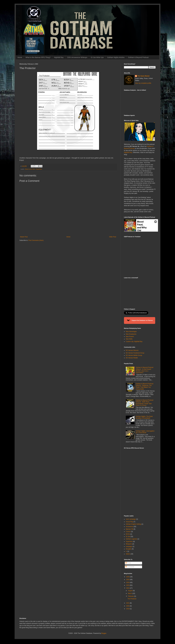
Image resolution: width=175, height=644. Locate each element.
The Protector (132, 599)
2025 (128, 580)
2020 (128, 606)
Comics (128, 532)
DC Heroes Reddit (132, 358)
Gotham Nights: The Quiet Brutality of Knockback (144, 417)
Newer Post (24, 237)
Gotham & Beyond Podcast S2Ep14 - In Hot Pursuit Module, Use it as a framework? (145, 370)
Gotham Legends (131, 539)
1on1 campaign (131, 519)
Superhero (39, 169)
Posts (128, 563)
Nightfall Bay (59, 57)
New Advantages (131, 332)
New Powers (130, 337)
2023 (128, 585)
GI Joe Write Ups (97, 57)
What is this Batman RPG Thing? (38, 57)
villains (128, 554)
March (130, 593)
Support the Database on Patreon (140, 320)
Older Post (113, 237)
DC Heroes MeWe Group (134, 355)
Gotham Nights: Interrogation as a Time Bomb (145, 432)
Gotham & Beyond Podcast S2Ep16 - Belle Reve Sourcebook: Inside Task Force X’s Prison (145, 403)
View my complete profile (143, 83)
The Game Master (144, 76)
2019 (128, 609)
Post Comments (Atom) (36, 240)
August (130, 591)
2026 (128, 577)
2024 (128, 582)
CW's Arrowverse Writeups (77, 57)
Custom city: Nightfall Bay (134, 342)
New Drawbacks (131, 334)
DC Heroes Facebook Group (135, 353)
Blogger (104, 633)
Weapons (129, 544)
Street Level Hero (30, 169)
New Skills (129, 339)
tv (126, 551)
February (131, 596)
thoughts (129, 549)
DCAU (128, 534)
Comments (130, 567)
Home (20, 57)
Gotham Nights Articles (116, 57)
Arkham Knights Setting (133, 524)
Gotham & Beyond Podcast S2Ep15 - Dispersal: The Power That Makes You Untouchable (145, 386)
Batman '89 (129, 529)
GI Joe (128, 537)
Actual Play (129, 522)
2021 (128, 603)
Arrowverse (129, 527)
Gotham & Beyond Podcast (138, 57)
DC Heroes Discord (132, 350)
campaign (129, 546)
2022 (128, 588)
